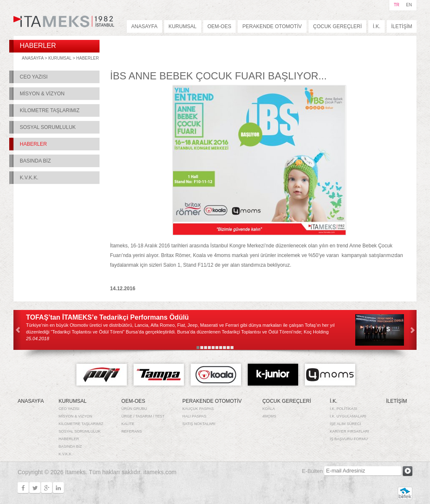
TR (397, 5)
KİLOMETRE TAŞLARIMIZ (50, 110)
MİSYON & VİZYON (42, 94)
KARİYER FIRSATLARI (349, 431)
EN (409, 5)
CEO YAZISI (34, 77)
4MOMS (269, 416)
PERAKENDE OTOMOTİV (272, 26)
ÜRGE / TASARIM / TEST (143, 416)
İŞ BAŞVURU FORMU (349, 439)
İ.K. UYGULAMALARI (348, 416)
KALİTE (128, 424)
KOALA (269, 409)
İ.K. (377, 26)
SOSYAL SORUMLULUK (48, 127)
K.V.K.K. (29, 178)
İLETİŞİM (402, 26)
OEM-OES (219, 26)
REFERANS (132, 431)
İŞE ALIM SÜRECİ (345, 424)
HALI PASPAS (194, 416)
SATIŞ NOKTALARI (199, 424)
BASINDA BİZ (35, 161)
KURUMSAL (182, 26)
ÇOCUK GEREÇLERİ (337, 26)
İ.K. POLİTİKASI (343, 409)
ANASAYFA (144, 26)
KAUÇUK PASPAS (198, 409)
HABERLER (88, 58)
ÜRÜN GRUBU (134, 409)
